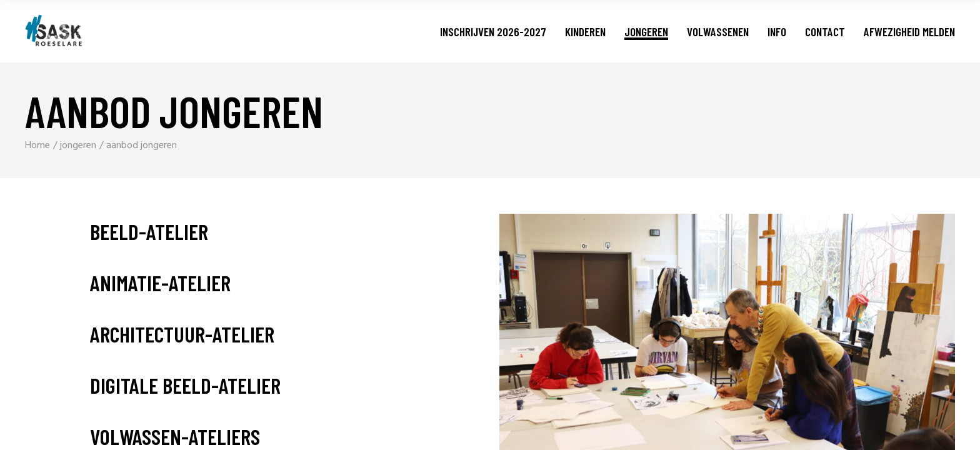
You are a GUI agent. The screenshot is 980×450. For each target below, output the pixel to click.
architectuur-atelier (182, 334)
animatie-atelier (160, 283)
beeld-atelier (149, 232)
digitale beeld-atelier (185, 385)
